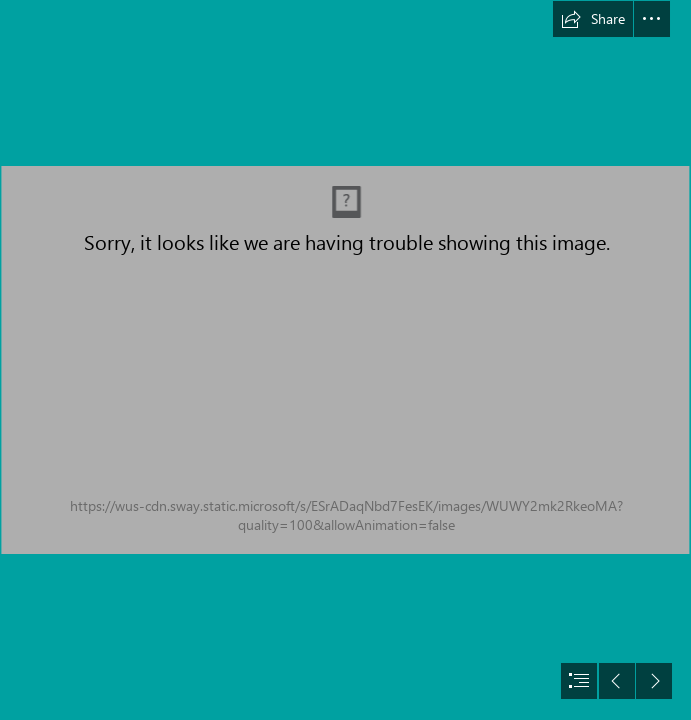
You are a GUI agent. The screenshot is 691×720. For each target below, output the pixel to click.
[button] (593, 19)
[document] (345, 360)
